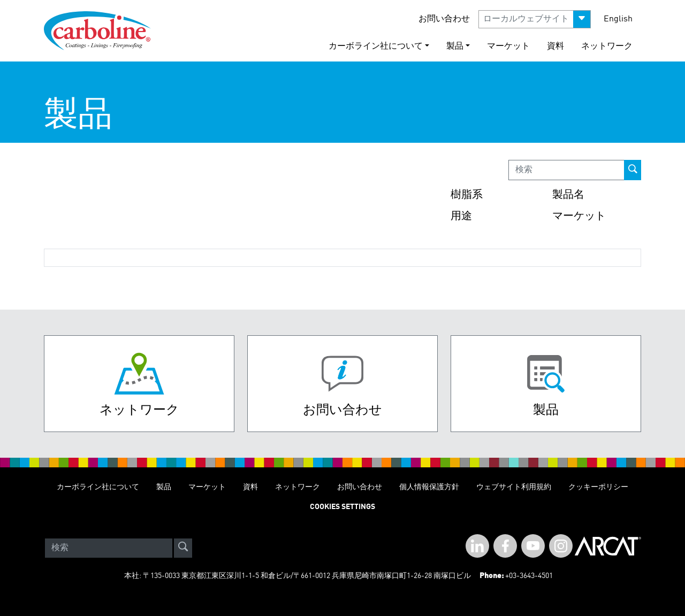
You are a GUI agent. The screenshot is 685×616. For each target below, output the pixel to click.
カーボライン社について (98, 487)
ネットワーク (607, 47)
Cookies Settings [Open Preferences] (342, 507)
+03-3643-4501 (529, 576)
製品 (164, 487)
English (618, 19)
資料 (555, 47)
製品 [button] (455, 47)
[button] (535, 19)
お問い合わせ (444, 19)
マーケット (508, 47)
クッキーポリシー (598, 487)
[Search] (109, 548)
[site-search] (183, 548)
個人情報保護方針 (429, 487)
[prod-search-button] (633, 170)
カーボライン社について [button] (376, 47)
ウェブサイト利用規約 (514, 487)
